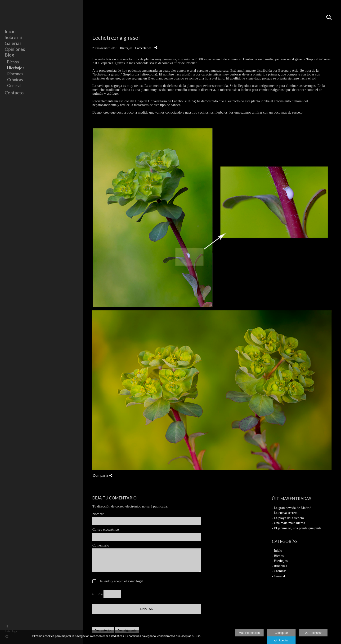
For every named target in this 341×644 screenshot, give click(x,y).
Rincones (15, 74)
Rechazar (313, 633)
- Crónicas (279, 571)
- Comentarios (143, 48)
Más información (249, 633)
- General (278, 576)
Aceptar (281, 641)
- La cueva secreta (285, 513)
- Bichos (278, 556)
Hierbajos (16, 68)
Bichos (13, 62)
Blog (9, 55)
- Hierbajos (280, 561)
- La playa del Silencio (288, 518)
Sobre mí (13, 37)
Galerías (13, 43)
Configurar (281, 633)
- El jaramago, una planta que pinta (297, 528)
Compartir (103, 475)
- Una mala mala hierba (289, 523)
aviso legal (135, 581)
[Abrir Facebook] (7, 626)
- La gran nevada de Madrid (292, 508)
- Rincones (280, 566)
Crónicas (15, 80)
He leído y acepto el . (120, 581)
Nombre (98, 514)
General (14, 86)
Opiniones (15, 49)
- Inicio (277, 551)
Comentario (101, 545)
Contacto (14, 93)
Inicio (10, 31)
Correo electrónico (106, 529)
